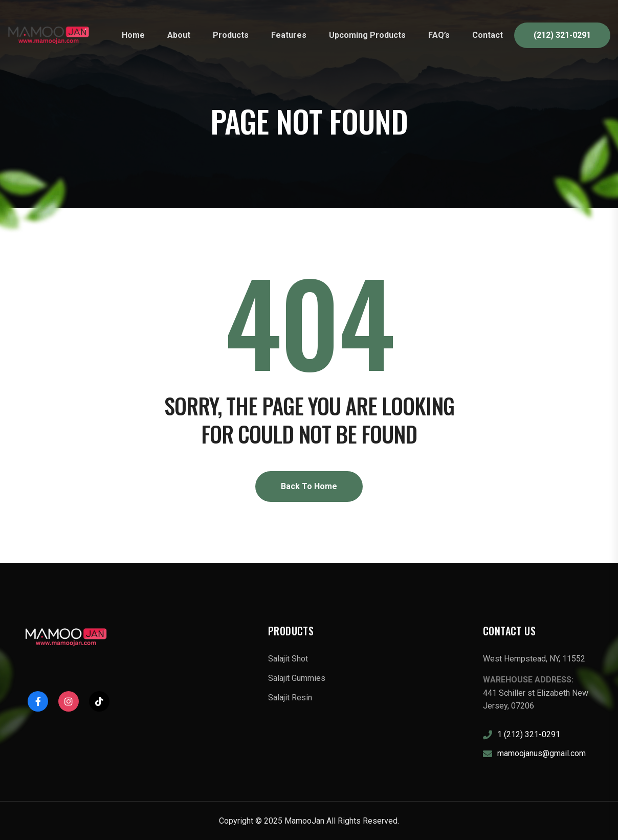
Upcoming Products (367, 35)
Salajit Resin (290, 698)
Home (133, 35)
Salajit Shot (288, 659)
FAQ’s (439, 35)
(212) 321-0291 (562, 35)
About (179, 35)
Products (231, 35)
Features (289, 35)
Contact (488, 35)
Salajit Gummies (297, 678)
